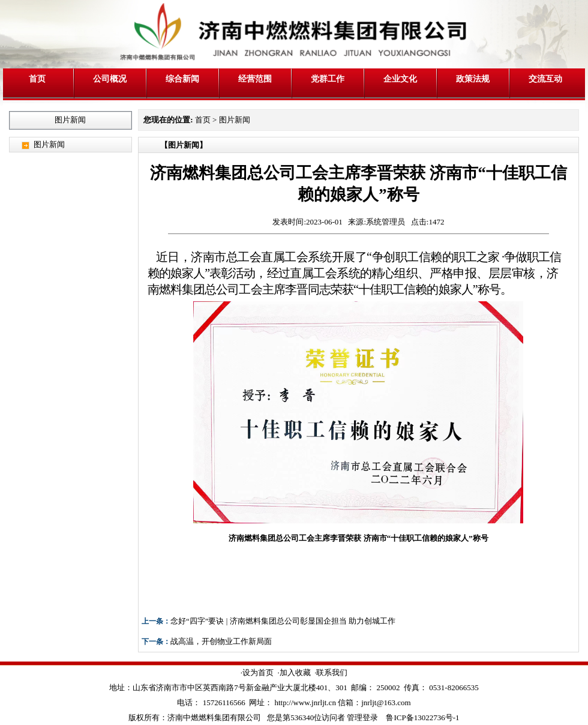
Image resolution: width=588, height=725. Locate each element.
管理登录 (362, 717)
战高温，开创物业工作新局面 (221, 641)
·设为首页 (257, 672)
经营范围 (255, 79)
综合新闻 (182, 79)
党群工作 (328, 79)
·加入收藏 (294, 672)
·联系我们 (331, 672)
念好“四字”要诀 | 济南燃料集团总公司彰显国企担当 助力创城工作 (283, 621)
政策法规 (473, 79)
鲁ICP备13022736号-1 (422, 717)
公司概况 (110, 79)
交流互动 (545, 79)
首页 (37, 79)
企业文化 (400, 79)
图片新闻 (49, 144)
